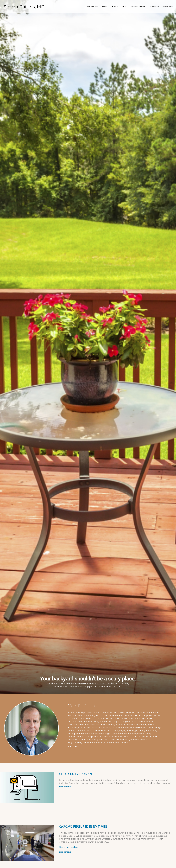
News (104, 6)
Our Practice (93, 6)
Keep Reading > (66, 787)
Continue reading (69, 847)
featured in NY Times (83, 827)
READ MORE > (73, 746)
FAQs (124, 6)
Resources (154, 6)
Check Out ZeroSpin (76, 774)
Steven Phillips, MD (24, 7)
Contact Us (168, 6)
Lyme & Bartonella (138, 6)
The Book (114, 6)
